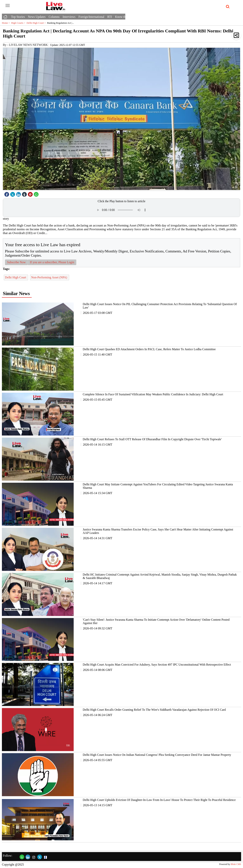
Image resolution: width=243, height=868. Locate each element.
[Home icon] (6, 16)
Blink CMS (236, 864)
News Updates (37, 17)
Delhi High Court (37, 23)
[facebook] (7, 193)
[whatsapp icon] (37, 193)
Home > (7, 23)
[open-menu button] (8, 6)
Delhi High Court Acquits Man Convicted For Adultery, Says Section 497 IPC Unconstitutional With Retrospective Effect (157, 665)
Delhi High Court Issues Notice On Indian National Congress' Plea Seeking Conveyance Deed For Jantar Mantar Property (157, 755)
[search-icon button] (227, 7)
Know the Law (124, 17)
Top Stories (18, 17)
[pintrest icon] (31, 193)
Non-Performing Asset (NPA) (50, 277)
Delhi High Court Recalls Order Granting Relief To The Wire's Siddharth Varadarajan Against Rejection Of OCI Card (154, 710)
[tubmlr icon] (25, 193)
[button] (236, 35)
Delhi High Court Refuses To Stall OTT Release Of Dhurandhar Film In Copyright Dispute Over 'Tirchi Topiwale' (152, 439)
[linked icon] (19, 193)
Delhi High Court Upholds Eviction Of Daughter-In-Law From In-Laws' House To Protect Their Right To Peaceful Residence (159, 800)
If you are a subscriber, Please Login (52, 262)
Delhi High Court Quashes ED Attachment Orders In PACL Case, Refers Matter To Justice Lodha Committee (149, 349)
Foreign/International (91, 17)
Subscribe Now (16, 262)
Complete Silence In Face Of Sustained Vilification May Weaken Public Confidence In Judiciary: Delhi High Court (153, 394)
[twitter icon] (13, 193)
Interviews (69, 17)
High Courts (19, 23)
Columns (54, 17)
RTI (110, 17)
